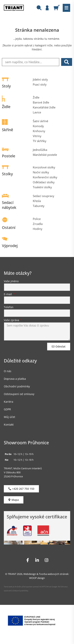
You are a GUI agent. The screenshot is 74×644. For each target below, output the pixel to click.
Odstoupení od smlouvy (19, 394)
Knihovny (39, 131)
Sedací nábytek (9, 205)
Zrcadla (38, 224)
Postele (9, 156)
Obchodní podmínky (17, 386)
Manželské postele (45, 155)
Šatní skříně (40, 121)
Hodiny (38, 229)
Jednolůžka (40, 150)
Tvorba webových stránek (54, 574)
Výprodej (10, 246)
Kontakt (9, 425)
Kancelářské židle (44, 107)
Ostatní (9, 227)
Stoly (6, 86)
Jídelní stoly (40, 79)
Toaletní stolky (42, 187)
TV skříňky (40, 141)
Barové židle (41, 102)
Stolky (7, 174)
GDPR (7, 409)
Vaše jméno (11, 281)
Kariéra (9, 402)
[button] (66, 8)
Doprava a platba (15, 379)
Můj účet (9, 417)
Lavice (37, 112)
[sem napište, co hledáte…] (31, 62)
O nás (8, 371)
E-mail (8, 294)
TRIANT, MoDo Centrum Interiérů (23, 468)
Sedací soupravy (44, 196)
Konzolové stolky (44, 167)
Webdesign (30, 574)
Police (37, 219)
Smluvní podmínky (21, 591)
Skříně (7, 130)
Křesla (37, 201)
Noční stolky (41, 172)
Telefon (9, 307)
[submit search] (67, 62)
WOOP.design (37, 578)
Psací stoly (40, 84)
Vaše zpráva (12, 320)
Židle (6, 107)
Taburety (39, 206)
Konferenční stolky (45, 177)
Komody (38, 126)
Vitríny (37, 136)
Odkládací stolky (44, 182)
